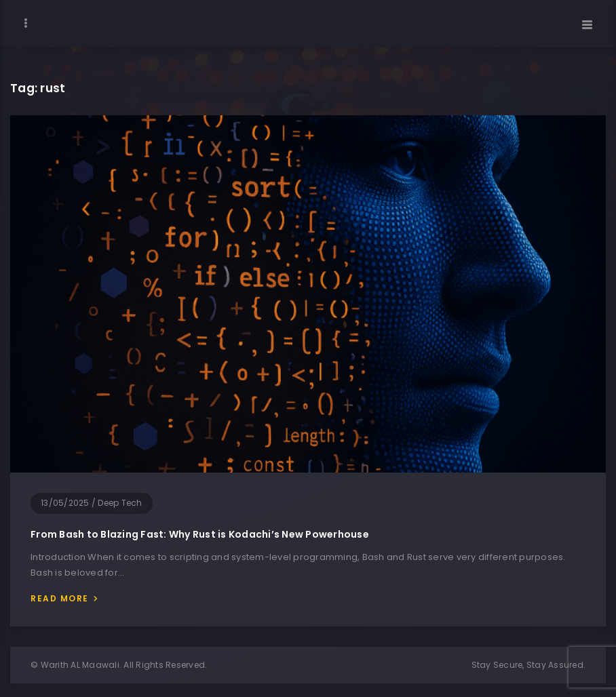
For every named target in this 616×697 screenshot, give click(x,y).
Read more (60, 598)
